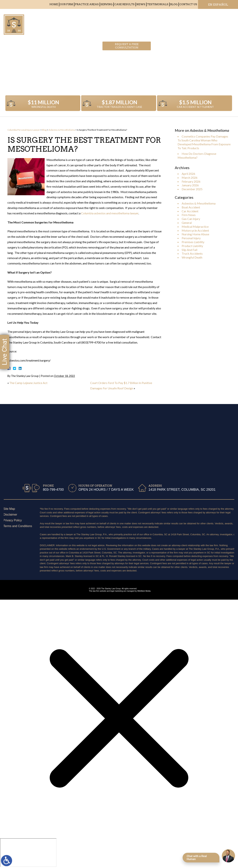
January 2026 (190, 185)
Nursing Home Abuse (195, 234)
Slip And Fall (189, 250)
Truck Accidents (192, 253)
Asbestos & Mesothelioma (62, 130)
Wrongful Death (192, 257)
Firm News (189, 215)
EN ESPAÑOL (218, 5)
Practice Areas (87, 4)
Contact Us (188, 4)
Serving (107, 4)
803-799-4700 (188, 23)
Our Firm (66, 4)
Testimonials (158, 4)
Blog (174, 4)
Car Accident (190, 211)
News (141, 4)
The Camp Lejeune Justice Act (28, 383)
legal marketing (117, 591)
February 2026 (191, 181)
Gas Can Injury (191, 219)
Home (54, 4)
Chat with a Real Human (197, 858)
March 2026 (190, 178)
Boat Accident (191, 207)
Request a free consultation (127, 23)
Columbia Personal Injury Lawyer (24, 130)
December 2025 (192, 189)
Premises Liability (193, 242)
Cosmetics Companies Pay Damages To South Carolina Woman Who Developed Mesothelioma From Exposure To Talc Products (204, 142)
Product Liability (192, 246)
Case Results (124, 4)
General (187, 223)
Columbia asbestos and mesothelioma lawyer (110, 213)
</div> (28, 853)
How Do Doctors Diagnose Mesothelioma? (197, 156)
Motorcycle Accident (195, 230)
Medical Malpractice (195, 227)
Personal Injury (191, 238)
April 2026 (188, 174)
